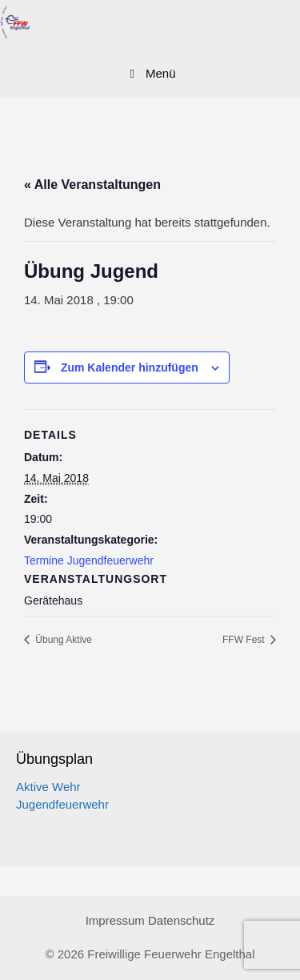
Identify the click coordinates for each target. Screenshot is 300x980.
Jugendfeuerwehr (62, 804)
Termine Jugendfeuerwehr (89, 560)
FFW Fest (245, 640)
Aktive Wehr (48, 787)
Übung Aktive (62, 640)
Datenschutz (181, 920)
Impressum (115, 920)
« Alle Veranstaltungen (92, 185)
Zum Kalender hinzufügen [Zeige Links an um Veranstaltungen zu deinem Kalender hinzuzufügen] (130, 367)
